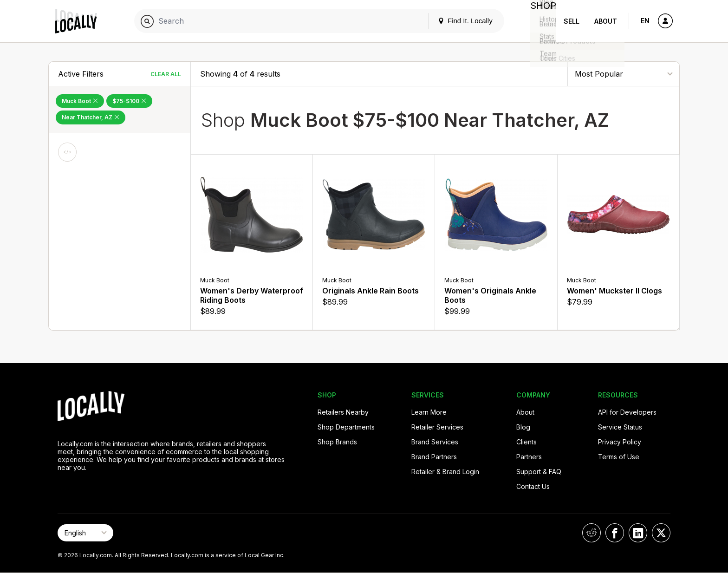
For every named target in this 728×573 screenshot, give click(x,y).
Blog (523, 427)
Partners (529, 457)
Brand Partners (434, 457)
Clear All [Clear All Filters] (166, 74)
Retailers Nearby (343, 412)
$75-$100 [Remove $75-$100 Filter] (129, 101)
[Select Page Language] (85, 533)
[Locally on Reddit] (591, 533)
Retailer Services (437, 427)
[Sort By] (624, 74)
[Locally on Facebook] (615, 533)
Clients (526, 442)
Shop (539, 21)
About (606, 21)
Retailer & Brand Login (445, 472)
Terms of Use (619, 457)
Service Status (620, 427)
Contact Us (533, 486)
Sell (572, 21)
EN (645, 21)
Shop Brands (337, 442)
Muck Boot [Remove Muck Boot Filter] (80, 101)
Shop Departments (346, 427)
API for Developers (627, 412)
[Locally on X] (661, 533)
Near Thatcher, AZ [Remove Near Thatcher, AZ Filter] (91, 117)
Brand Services (435, 442)
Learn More (429, 412)
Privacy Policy (620, 442)
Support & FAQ (539, 472)
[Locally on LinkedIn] (638, 533)
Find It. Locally (458, 21)
